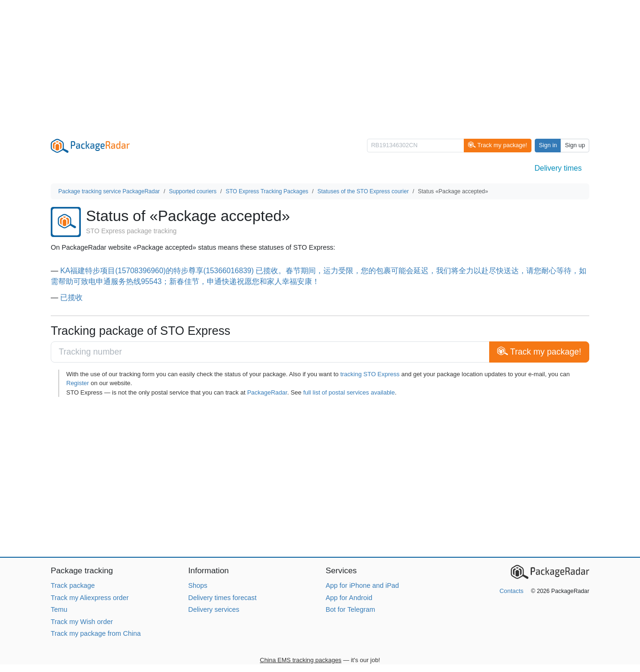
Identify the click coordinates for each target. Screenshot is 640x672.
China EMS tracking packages (301, 660)
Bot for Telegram (350, 609)
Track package (73, 585)
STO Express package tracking (131, 231)
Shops (198, 585)
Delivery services (214, 609)
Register (78, 383)
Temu (59, 609)
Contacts (511, 591)
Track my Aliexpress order (90, 598)
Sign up (575, 145)
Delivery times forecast (223, 598)
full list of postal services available (349, 392)
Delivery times (558, 168)
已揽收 (71, 297)
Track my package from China (96, 633)
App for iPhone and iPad (362, 585)
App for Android (349, 598)
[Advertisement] (320, 66)
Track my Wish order (82, 622)
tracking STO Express (370, 374)
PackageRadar (267, 392)
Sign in (548, 145)
